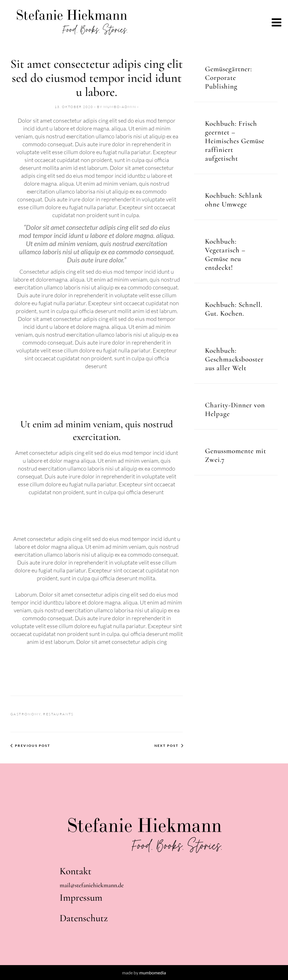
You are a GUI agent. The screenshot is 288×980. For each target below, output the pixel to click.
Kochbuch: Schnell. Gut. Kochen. (234, 309)
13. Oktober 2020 (74, 107)
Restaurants (58, 714)
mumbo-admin (120, 107)
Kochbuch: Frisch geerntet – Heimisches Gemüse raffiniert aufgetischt (235, 141)
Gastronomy (26, 714)
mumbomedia (153, 973)
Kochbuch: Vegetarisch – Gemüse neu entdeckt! (225, 254)
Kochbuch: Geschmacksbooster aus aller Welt (234, 359)
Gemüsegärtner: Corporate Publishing (229, 78)
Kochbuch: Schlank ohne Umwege (234, 200)
